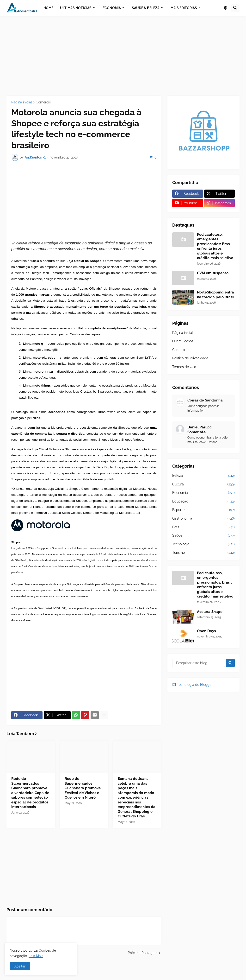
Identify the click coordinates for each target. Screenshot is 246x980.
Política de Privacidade (190, 358)
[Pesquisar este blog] (199, 663)
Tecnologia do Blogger (192, 685)
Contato (178, 350)
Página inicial (22, 102)
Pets (203, 527)
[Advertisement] (123, 56)
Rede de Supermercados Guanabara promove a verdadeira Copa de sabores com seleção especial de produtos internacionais (30, 793)
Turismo (203, 553)
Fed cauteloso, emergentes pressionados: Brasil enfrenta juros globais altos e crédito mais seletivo (215, 246)
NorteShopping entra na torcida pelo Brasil (216, 295)
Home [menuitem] (48, 8)
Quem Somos (183, 341)
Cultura (203, 484)
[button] (226, 8)
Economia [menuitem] (112, 8)
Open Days (206, 631)
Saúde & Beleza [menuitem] (146, 8)
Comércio (43, 102)
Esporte (203, 510)
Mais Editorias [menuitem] (184, 8)
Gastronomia (203, 519)
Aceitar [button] (20, 966)
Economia (203, 493)
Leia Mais (36, 956)
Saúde (203, 536)
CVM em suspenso (213, 273)
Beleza (203, 476)
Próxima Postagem (143, 953)
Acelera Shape (210, 612)
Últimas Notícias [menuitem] (76, 8)
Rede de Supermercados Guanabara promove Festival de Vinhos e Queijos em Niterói (83, 788)
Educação (203, 502)
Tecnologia (203, 544)
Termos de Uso (184, 367)
